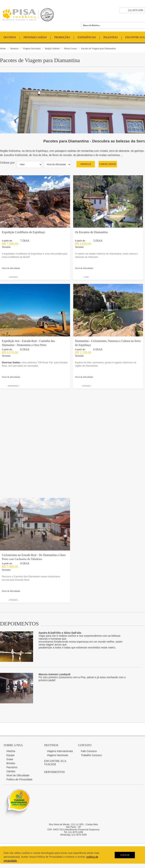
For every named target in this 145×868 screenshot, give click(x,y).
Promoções (62, 37)
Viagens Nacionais (32, 48)
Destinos (10, 37)
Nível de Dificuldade (18, 775)
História (11, 751)
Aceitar (125, 855)
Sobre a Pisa (13, 745)
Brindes (11, 763)
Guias (10, 759)
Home (3, 48)
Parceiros (12, 767)
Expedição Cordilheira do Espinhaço (23, 232)
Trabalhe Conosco (91, 755)
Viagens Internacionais (60, 751)
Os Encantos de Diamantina (91, 232)
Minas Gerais (70, 48)
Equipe (10, 755)
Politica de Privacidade (19, 779)
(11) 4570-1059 (135, 10)
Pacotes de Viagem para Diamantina (98, 48)
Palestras (111, 37)
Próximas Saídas (35, 37)
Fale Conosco (89, 751)
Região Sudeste (52, 48)
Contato (85, 745)
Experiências (87, 37)
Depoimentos (54, 772)
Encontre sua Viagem (55, 763)
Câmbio (11, 771)
